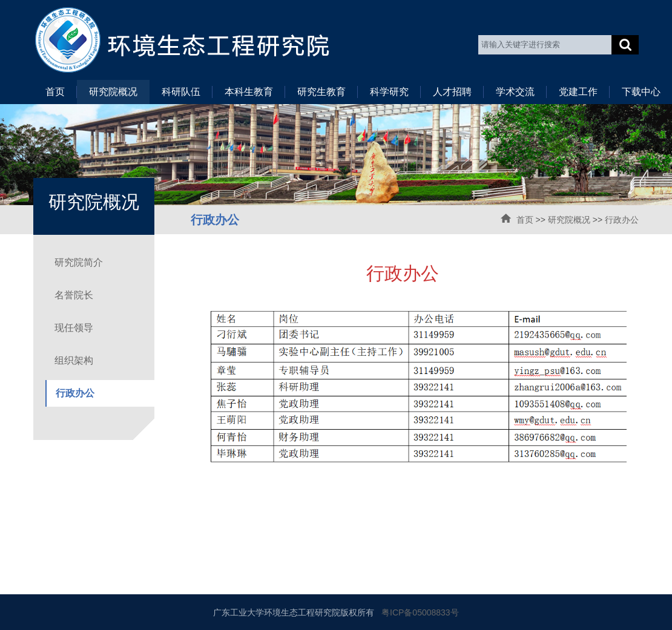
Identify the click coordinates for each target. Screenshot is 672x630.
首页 (55, 92)
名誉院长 (74, 295)
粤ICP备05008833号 (420, 612)
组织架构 (74, 360)
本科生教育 (249, 92)
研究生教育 (321, 92)
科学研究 (389, 92)
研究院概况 (113, 92)
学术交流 (515, 92)
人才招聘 (452, 92)
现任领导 (74, 328)
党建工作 (578, 92)
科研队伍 (181, 92)
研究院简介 (79, 262)
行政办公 (622, 220)
